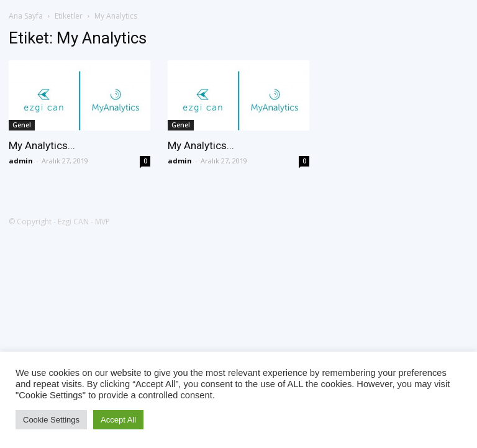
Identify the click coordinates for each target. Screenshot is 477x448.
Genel (22, 125)
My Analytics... (42, 145)
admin (21, 161)
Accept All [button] (118, 420)
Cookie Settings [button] (51, 420)
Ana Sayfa (26, 16)
